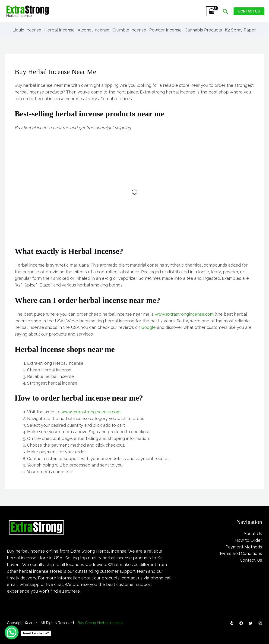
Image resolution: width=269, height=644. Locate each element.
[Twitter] (251, 623)
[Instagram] (260, 623)
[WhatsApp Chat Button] (12, 632)
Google (149, 327)
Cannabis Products (203, 30)
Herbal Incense (59, 30)
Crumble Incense (129, 30)
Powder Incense (165, 30)
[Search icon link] (225, 11)
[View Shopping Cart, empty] (212, 11)
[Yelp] (232, 623)
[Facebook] (241, 623)
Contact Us (251, 560)
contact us (132, 578)
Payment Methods (244, 547)
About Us (253, 534)
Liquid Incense (27, 30)
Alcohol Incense (93, 30)
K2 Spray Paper (240, 30)
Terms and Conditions (241, 553)
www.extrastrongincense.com (184, 314)
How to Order (248, 540)
